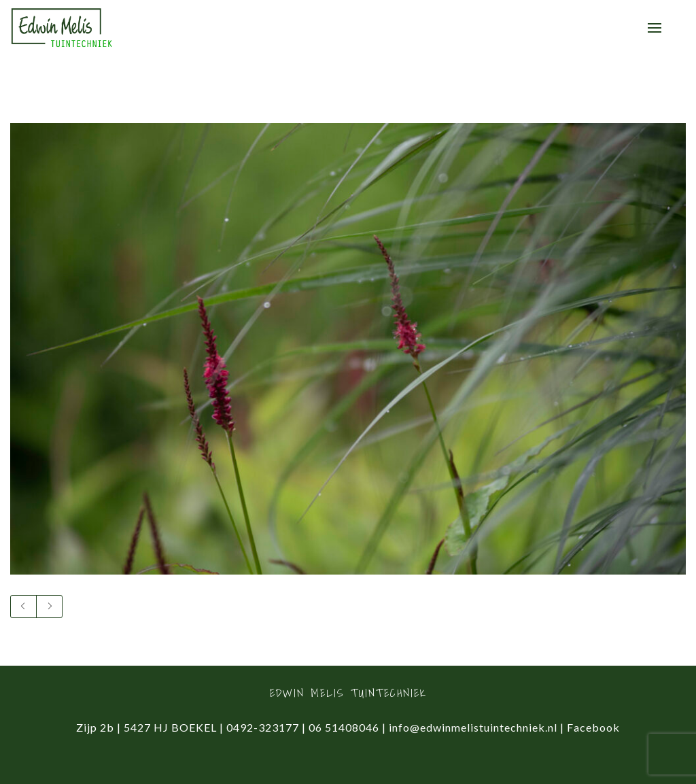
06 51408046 (344, 727)
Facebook (593, 727)
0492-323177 (263, 727)
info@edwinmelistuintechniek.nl (473, 727)
